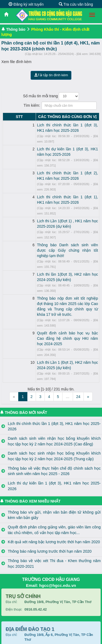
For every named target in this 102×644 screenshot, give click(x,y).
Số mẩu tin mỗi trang (51, 96)
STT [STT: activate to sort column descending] (8, 117)
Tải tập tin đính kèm (51, 75)
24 (78, 327)
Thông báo (16, 29)
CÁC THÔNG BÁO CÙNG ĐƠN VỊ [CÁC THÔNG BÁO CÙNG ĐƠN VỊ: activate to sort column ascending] (56, 117)
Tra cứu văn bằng (76, 4)
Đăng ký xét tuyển (26, 4)
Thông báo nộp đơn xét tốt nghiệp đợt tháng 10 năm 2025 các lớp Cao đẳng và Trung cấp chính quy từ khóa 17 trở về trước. (56, 261)
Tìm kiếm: (51, 106)
